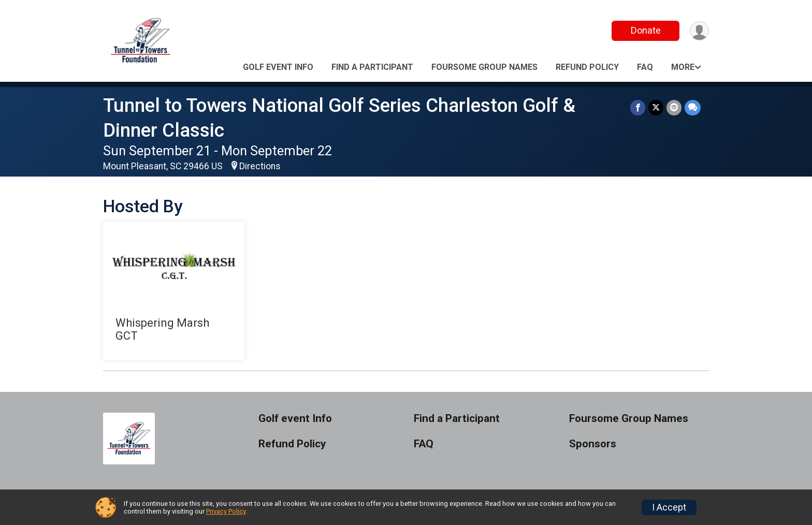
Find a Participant (372, 67)
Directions (260, 166)
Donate (646, 30)
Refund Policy (587, 67)
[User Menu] (699, 31)
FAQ (645, 67)
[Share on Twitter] (656, 107)
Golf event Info (278, 67)
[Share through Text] (693, 107)
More (683, 67)
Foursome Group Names (484, 67)
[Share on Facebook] (638, 107)
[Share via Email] (674, 107)
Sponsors (593, 444)
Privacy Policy (226, 511)
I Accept (669, 507)
